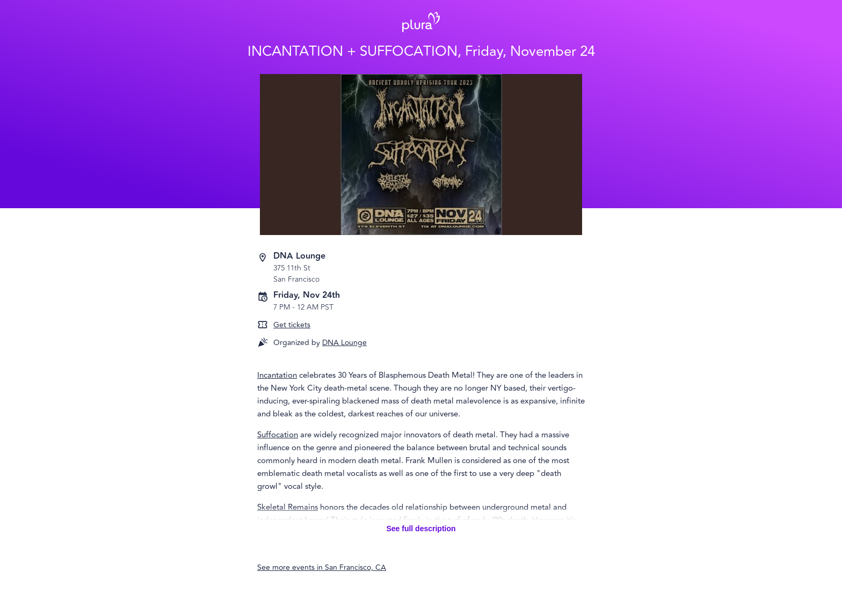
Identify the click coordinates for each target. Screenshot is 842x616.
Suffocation (278, 435)
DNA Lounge (344, 343)
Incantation (277, 375)
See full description (421, 529)
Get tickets (292, 325)
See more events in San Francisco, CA (322, 567)
